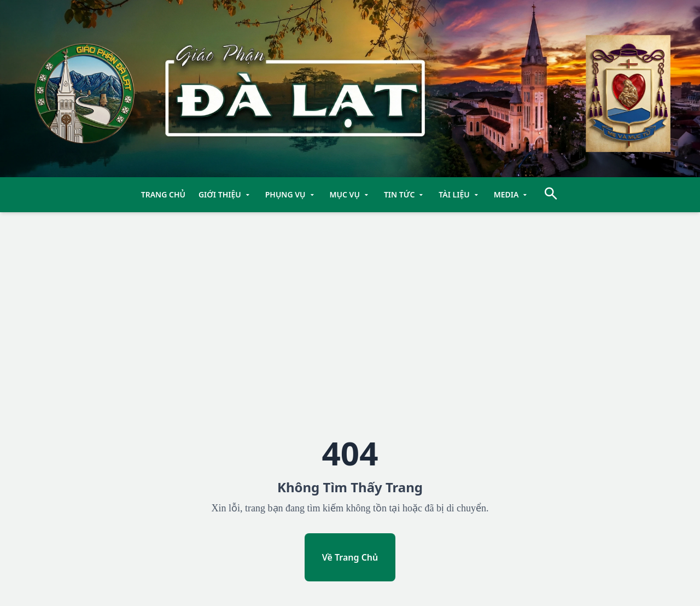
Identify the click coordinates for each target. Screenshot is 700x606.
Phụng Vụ (291, 195)
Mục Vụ (350, 195)
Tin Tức (405, 195)
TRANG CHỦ (163, 194)
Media (512, 195)
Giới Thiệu (225, 195)
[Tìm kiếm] (551, 195)
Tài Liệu (459, 195)
